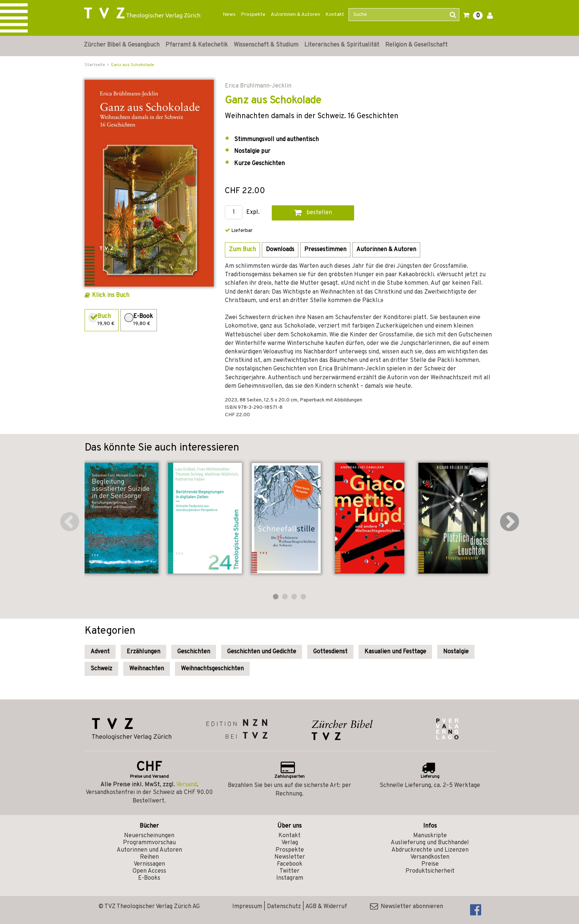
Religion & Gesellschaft (416, 45)
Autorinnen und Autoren (149, 850)
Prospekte (253, 15)
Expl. (253, 213)
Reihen (149, 857)
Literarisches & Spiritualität (342, 45)
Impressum (247, 907)
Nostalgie (456, 652)
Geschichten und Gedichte (262, 652)
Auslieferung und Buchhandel (430, 843)
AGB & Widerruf (326, 907)
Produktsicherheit (430, 871)
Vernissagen (149, 864)
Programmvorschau (149, 843)
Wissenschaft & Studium (266, 45)
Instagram (290, 878)
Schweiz (101, 669)
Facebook (290, 864)
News (229, 15)
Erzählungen (143, 652)
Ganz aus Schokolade (132, 65)
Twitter (289, 871)
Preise (430, 864)
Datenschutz (284, 907)
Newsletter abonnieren (407, 907)
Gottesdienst (330, 652)
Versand (186, 785)
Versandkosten (430, 857)
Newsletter (290, 857)
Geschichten (194, 652)
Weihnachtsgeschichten (212, 669)
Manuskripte (430, 836)
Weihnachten (147, 669)
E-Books (149, 878)
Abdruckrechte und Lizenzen (430, 850)
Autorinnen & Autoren (295, 15)
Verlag (290, 843)
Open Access (149, 871)
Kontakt (335, 15)
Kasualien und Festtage (395, 652)
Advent (100, 652)
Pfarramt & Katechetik (197, 45)
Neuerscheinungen (149, 836)
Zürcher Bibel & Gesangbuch (122, 45)
